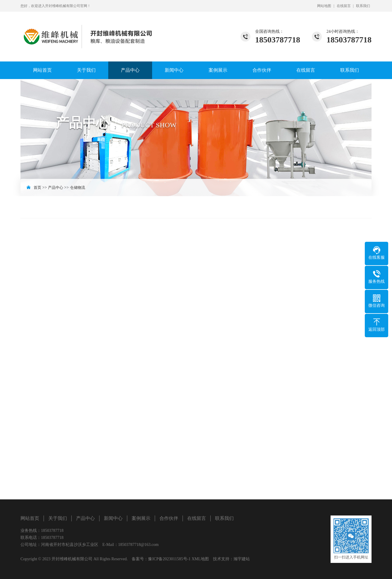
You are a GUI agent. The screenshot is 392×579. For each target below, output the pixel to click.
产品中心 (130, 70)
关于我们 (86, 70)
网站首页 (42, 70)
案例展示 (218, 70)
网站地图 (324, 6)
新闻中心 (174, 70)
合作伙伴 (262, 70)
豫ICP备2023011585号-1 (169, 559)
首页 (37, 187)
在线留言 (344, 6)
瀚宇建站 (242, 559)
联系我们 (363, 6)
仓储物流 (78, 187)
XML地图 (200, 559)
